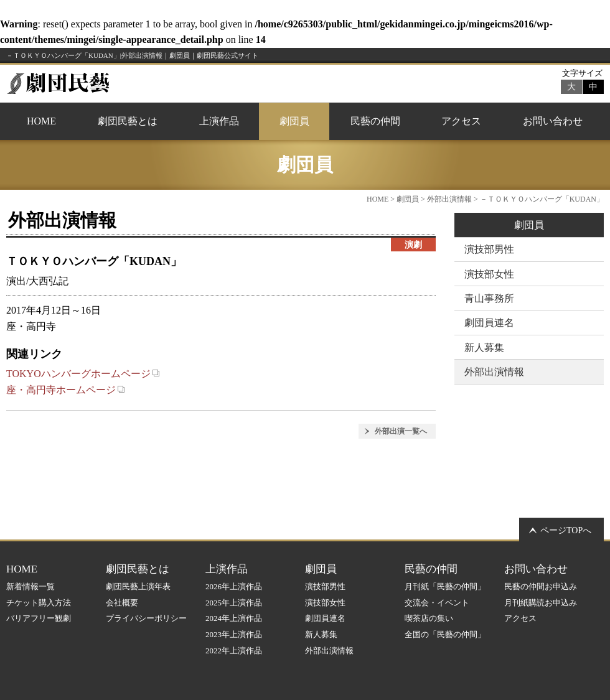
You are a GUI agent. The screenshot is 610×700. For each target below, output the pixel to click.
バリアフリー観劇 (39, 618)
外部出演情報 (449, 199)
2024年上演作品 (234, 618)
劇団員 (294, 121)
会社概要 (122, 603)
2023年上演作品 (234, 634)
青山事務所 (489, 298)
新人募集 (484, 348)
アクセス (461, 121)
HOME (41, 121)
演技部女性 (489, 274)
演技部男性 (489, 249)
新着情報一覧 (30, 586)
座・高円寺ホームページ (66, 390)
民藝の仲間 (375, 121)
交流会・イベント (437, 603)
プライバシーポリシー (146, 618)
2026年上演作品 (234, 586)
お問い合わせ (553, 121)
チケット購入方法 (39, 603)
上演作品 (219, 121)
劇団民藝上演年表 (138, 586)
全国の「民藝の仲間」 (445, 634)
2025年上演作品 (234, 603)
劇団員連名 (489, 323)
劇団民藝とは (128, 121)
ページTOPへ (566, 530)
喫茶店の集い (429, 618)
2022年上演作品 (234, 651)
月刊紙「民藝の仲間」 (445, 586)
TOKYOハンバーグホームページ (83, 374)
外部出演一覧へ (401, 431)
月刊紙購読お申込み (541, 603)
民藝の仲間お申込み (541, 586)
